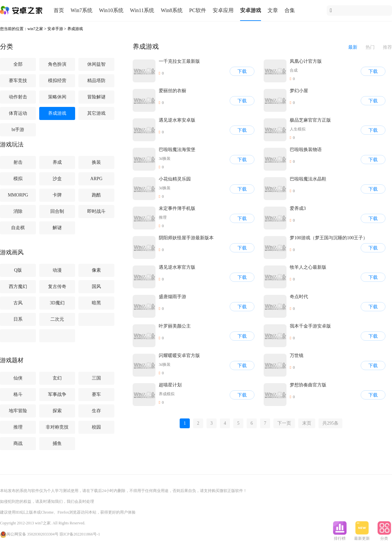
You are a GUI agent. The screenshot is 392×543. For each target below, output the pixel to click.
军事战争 (57, 394)
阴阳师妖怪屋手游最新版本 (186, 238)
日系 (18, 319)
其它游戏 (96, 113)
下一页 (284, 423)
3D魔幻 (57, 303)
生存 (96, 411)
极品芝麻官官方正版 (310, 120)
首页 (59, 10)
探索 (57, 411)
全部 (18, 64)
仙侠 (18, 378)
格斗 (18, 394)
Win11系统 (142, 10)
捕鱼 (57, 443)
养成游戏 (75, 29)
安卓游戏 (251, 10)
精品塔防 (96, 81)
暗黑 (96, 303)
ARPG (96, 179)
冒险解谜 (96, 97)
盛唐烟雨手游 (172, 297)
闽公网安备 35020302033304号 (29, 534)
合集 (290, 10)
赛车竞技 (18, 81)
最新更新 (362, 536)
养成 (57, 162)
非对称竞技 (57, 427)
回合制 (57, 211)
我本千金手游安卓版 (310, 326)
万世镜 (297, 356)
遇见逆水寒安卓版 (177, 120)
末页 (307, 423)
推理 (18, 427)
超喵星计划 (170, 385)
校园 (96, 427)
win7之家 (35, 29)
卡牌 (57, 195)
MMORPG (18, 195)
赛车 (96, 394)
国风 (96, 287)
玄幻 (57, 378)
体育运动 (18, 113)
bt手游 (18, 130)
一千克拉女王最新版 (179, 61)
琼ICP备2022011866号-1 (80, 534)
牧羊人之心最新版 (308, 267)
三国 (96, 378)
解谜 (57, 228)
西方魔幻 (18, 287)
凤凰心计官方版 (306, 61)
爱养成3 (298, 208)
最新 (353, 47)
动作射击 (18, 97)
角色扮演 (57, 64)
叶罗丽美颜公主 (175, 326)
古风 (18, 303)
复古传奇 (57, 287)
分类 (384, 536)
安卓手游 (55, 29)
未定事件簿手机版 (177, 208)
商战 (18, 443)
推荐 (387, 47)
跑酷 (96, 195)
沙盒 (57, 179)
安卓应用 (223, 10)
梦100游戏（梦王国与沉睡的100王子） (329, 238)
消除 (18, 211)
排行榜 (340, 536)
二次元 (57, 319)
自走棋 (18, 228)
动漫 (57, 270)
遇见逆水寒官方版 (177, 267)
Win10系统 (111, 10)
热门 (370, 47)
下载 (242, 71)
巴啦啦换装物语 (306, 150)
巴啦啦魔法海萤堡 (177, 150)
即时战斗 (96, 211)
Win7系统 (82, 10)
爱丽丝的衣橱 (172, 91)
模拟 (18, 179)
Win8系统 (172, 10)
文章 (273, 10)
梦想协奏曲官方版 (308, 385)
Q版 (18, 270)
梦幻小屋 (299, 91)
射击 (18, 162)
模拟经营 (57, 81)
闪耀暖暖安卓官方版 (179, 356)
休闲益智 (96, 64)
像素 (96, 270)
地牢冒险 (18, 411)
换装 (96, 162)
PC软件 (198, 10)
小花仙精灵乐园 (175, 179)
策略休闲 (57, 97)
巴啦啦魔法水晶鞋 (308, 179)
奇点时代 (299, 297)
